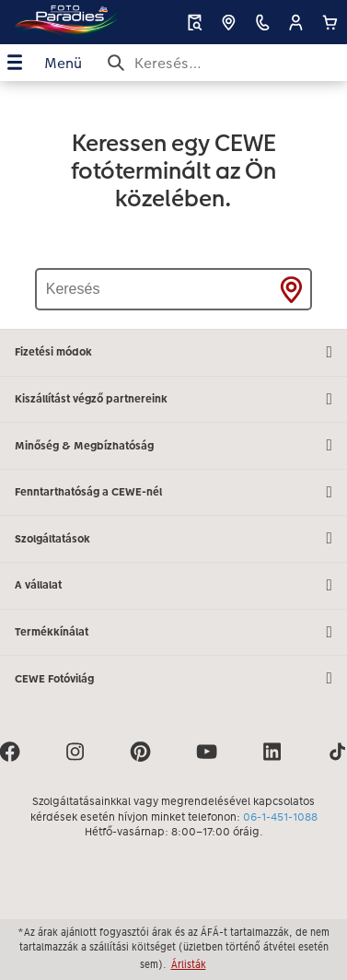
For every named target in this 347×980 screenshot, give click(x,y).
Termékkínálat (173, 633)
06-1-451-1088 (280, 817)
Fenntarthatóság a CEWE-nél (173, 493)
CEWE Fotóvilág (173, 679)
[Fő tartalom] (173, 205)
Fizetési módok (173, 353)
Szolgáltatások (173, 539)
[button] (296, 23)
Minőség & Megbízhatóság (173, 446)
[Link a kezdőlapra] (64, 22)
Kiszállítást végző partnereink (173, 400)
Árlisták (189, 964)
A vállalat (173, 586)
